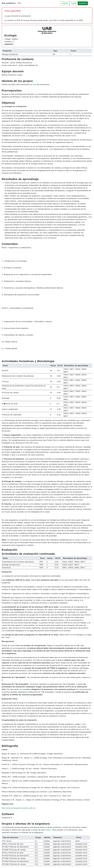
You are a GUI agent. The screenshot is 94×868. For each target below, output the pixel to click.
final (35, 84)
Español (83, 3)
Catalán (65, 3)
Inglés (74, 3)
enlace (48, 830)
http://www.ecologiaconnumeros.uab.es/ (19, 808)
